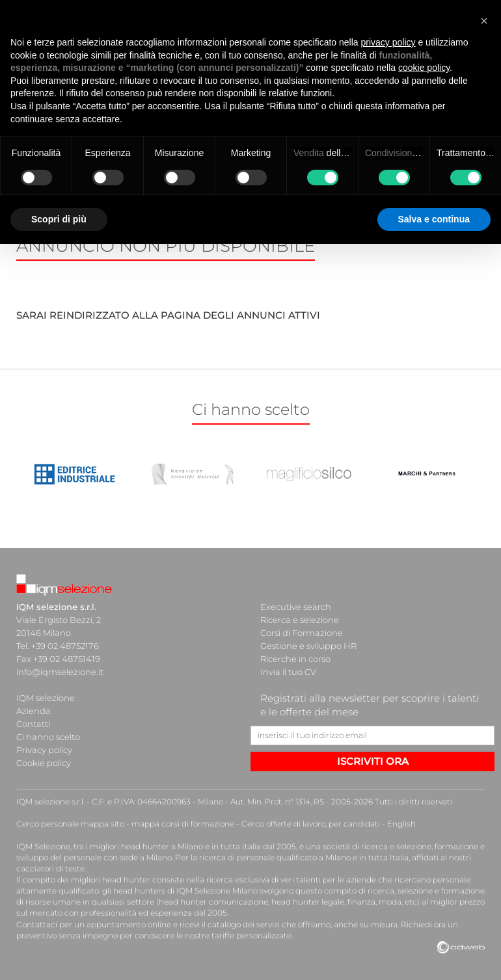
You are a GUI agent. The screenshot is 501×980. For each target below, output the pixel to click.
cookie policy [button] (424, 68)
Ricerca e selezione (300, 620)
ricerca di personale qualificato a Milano (275, 857)
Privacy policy (44, 750)
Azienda (34, 711)
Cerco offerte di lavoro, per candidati (311, 824)
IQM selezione (46, 698)
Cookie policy (44, 763)
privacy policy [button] (388, 42)
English (401, 824)
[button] (484, 21)
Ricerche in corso (295, 659)
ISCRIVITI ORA (373, 761)
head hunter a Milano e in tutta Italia (191, 846)
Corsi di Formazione (302, 633)
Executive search (296, 607)
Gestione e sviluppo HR (308, 646)
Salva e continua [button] (434, 219)
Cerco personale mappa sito (70, 824)
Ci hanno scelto (48, 737)
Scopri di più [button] (59, 219)
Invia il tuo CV (288, 672)
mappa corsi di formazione (183, 824)
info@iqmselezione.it (60, 672)
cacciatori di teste (50, 868)
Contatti (33, 724)
